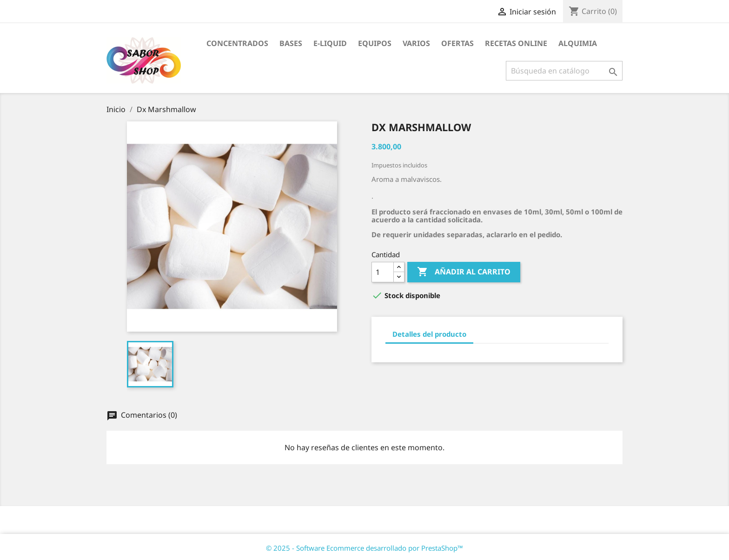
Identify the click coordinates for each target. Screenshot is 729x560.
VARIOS (416, 43)
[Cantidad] (383, 272)
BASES (291, 43)
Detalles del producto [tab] (429, 334)
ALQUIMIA (578, 43)
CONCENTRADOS (237, 43)
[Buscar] (564, 71)
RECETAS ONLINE (516, 43)
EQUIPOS (375, 43)
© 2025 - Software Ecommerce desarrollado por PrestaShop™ (364, 548)
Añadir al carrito (464, 272)
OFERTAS (457, 43)
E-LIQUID (330, 43)
